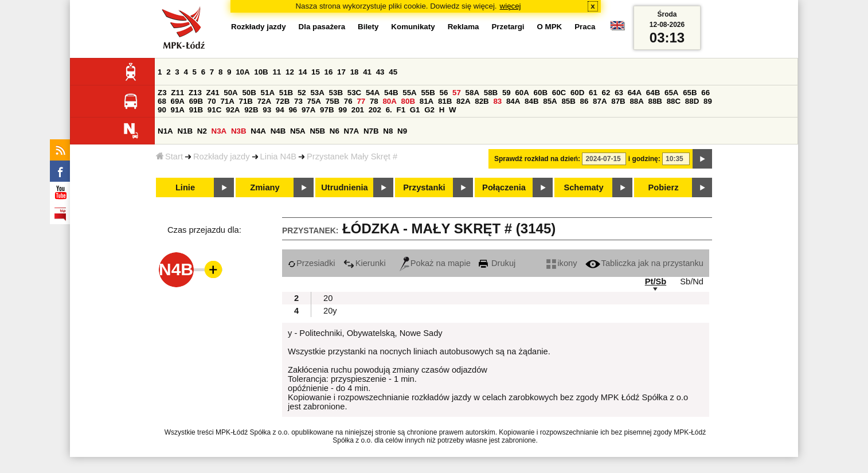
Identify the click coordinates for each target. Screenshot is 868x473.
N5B (317, 131)
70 (212, 101)
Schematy (583, 187)
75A (314, 101)
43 (380, 72)
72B (283, 101)
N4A (258, 131)
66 (705, 93)
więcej (511, 6)
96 (293, 110)
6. (389, 110)
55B (428, 93)
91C (214, 110)
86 (584, 101)
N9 (402, 131)
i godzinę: (644, 159)
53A (317, 93)
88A (636, 101)
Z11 (177, 93)
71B (246, 101)
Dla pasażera (322, 27)
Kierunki (365, 263)
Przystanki (424, 187)
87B (618, 101)
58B (491, 93)
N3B (239, 131)
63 (619, 93)
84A (513, 101)
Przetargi (508, 27)
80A (389, 101)
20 (328, 298)
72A (264, 101)
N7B (371, 131)
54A (373, 93)
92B (251, 110)
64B (653, 93)
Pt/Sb (656, 282)
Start (169, 157)
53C (354, 93)
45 (393, 72)
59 (507, 93)
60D (577, 93)
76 (348, 101)
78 (374, 101)
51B (286, 93)
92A (233, 110)
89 (708, 101)
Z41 (213, 93)
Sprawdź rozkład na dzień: (537, 159)
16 (329, 72)
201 (358, 110)
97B (327, 110)
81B (445, 101)
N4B (278, 131)
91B (196, 110)
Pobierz (664, 187)
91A (178, 110)
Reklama (464, 27)
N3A (219, 131)
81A (427, 101)
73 (298, 101)
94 (280, 110)
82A (463, 101)
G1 (415, 110)
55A (409, 93)
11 (277, 72)
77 (361, 101)
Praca (585, 27)
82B (482, 101)
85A (550, 101)
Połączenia (504, 187)
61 (593, 93)
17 (341, 72)
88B (655, 101)
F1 (401, 110)
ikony (562, 263)
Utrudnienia (344, 187)
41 (367, 72)
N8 (388, 131)
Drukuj (497, 263)
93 (267, 110)
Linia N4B (279, 157)
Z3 (162, 93)
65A (671, 93)
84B (531, 101)
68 (162, 101)
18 (355, 72)
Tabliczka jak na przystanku (644, 263)
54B (391, 93)
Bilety (368, 27)
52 (302, 93)
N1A (165, 131)
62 (606, 93)
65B (690, 93)
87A (600, 101)
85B (568, 101)
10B (261, 72)
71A (227, 101)
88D (692, 101)
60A (522, 93)
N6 (335, 131)
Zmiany (265, 187)
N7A (352, 131)
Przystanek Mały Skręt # (352, 157)
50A (230, 93)
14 (303, 72)
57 (457, 93)
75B (333, 101)
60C (559, 93)
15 (316, 72)
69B (196, 101)
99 (343, 110)
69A (178, 101)
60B (541, 93)
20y (330, 311)
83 (497, 101)
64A (635, 93)
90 (162, 110)
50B (249, 93)
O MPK (550, 27)
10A (243, 72)
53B (336, 93)
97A (308, 110)
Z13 (195, 93)
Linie (185, 187)
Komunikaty (413, 27)
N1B (185, 131)
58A (472, 93)
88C (674, 101)
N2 (202, 131)
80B (408, 101)
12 (290, 72)
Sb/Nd (692, 282)
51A (268, 93)
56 (444, 93)
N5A (298, 131)
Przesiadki (312, 263)
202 (375, 110)
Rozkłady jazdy (222, 157)
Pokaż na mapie (435, 263)
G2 (429, 110)
